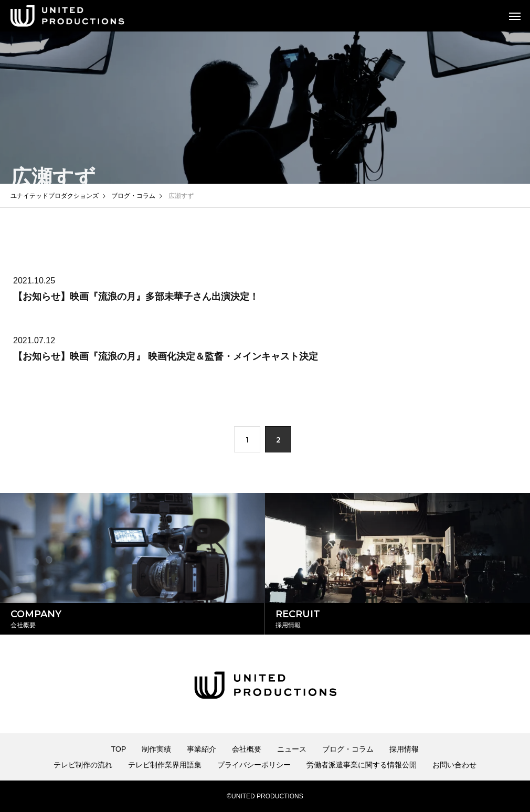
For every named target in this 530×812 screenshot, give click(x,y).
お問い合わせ (454, 765)
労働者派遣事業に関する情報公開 (362, 765)
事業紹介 (202, 749)
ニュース (292, 749)
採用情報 (404, 749)
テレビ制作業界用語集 (165, 765)
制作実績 (156, 749)
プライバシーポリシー (254, 765)
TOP (119, 749)
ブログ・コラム (348, 749)
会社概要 (247, 749)
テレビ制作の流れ (83, 765)
